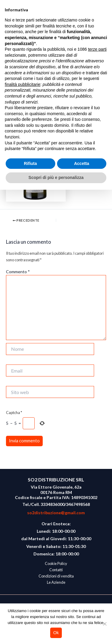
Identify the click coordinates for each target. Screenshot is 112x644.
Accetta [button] (82, 618)
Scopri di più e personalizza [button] (56, 632)
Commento (18, 272)
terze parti (97, 504)
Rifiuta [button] (30, 618)
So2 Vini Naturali (52, 23)
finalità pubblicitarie (23, 539)
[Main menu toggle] (102, 23)
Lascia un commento (24, 96)
